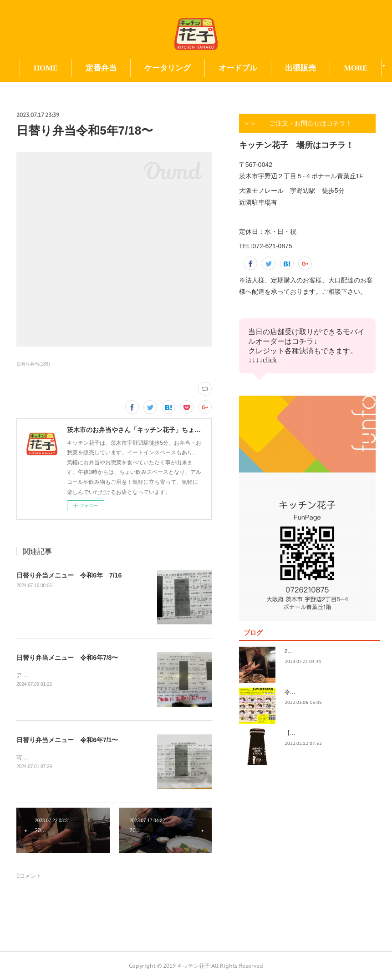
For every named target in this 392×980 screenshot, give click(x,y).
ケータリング (192, 68)
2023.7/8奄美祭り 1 (310, 651)
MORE (321, 68)
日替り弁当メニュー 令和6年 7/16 (69, 575)
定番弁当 (126, 68)
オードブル (262, 68)
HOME (70, 68)
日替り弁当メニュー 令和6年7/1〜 (67, 740)
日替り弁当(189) (33, 364)
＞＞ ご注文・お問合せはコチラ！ (298, 123)
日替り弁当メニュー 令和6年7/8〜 (67, 658)
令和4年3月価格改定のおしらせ (323, 692)
